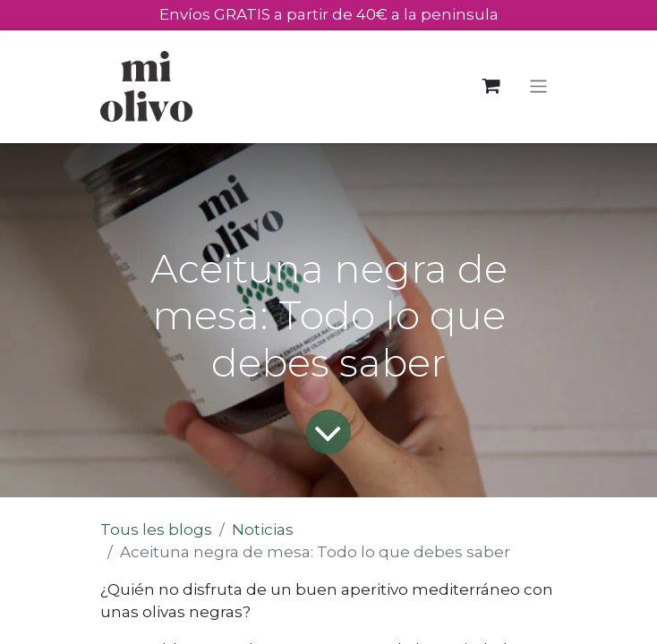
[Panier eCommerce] (491, 86)
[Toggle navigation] (538, 86)
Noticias (263, 530)
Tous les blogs (156, 530)
